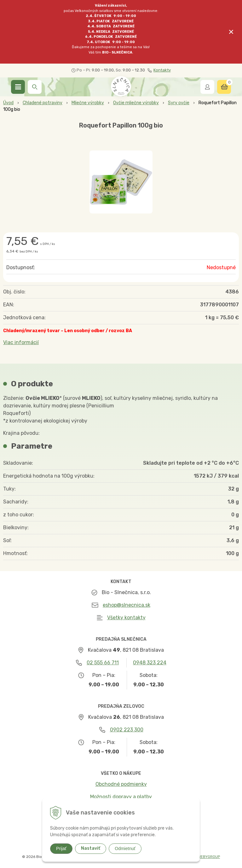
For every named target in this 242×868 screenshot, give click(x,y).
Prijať (61, 848)
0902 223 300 (127, 730)
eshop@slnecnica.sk (127, 605)
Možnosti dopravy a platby (121, 797)
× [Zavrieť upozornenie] (231, 32)
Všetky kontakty (126, 618)
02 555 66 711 (103, 663)
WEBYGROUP (209, 857)
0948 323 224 (150, 663)
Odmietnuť (125, 848)
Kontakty (159, 70)
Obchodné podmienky (121, 784)
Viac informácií (21, 342)
